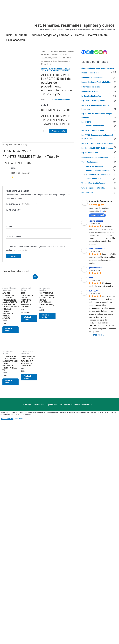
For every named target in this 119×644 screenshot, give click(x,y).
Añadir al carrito (59, 134)
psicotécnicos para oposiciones (99, 178)
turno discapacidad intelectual (94, 192)
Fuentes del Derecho (90, 92)
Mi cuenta (21, 35)
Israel (91, 282)
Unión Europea (87, 196)
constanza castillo (97, 253)
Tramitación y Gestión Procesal (94, 187)
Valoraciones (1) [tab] (21, 148)
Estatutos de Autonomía (91, 87)
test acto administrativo (95, 126)
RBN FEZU (93, 295)
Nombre (9, 230)
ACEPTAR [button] (19, 432)
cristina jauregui (96, 225)
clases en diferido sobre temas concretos (98, 68)
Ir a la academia (16, 40)
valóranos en (97, 219)
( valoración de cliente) (61, 103)
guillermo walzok (96, 271)
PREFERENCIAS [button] (7, 432)
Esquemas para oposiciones (93, 78)
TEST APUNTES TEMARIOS (60, 74)
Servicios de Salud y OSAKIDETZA (96, 161)
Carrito (80, 35)
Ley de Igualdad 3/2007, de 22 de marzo (98, 152)
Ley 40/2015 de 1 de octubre (93, 131)
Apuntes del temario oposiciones (55, 72)
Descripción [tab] (7, 148)
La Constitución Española (92, 96)
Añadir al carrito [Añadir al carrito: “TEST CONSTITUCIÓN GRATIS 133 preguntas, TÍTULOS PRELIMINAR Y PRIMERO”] (29, 325)
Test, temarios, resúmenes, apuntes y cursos (72, 25)
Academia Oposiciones (100, 205)
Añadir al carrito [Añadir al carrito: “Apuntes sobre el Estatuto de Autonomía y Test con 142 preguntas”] (29, 389)
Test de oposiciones (94, 182)
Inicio (9, 35)
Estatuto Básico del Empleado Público (97, 82)
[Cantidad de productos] (44, 134)
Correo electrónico (13, 241)
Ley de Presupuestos (90, 157)
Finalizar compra (97, 35)
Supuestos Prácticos (90, 166)
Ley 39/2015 (87, 122)
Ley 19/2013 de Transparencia (94, 101)
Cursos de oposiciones (91, 73)
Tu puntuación (13, 208)
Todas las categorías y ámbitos (51, 35)
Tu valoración (13, 214)
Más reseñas (99, 339)
